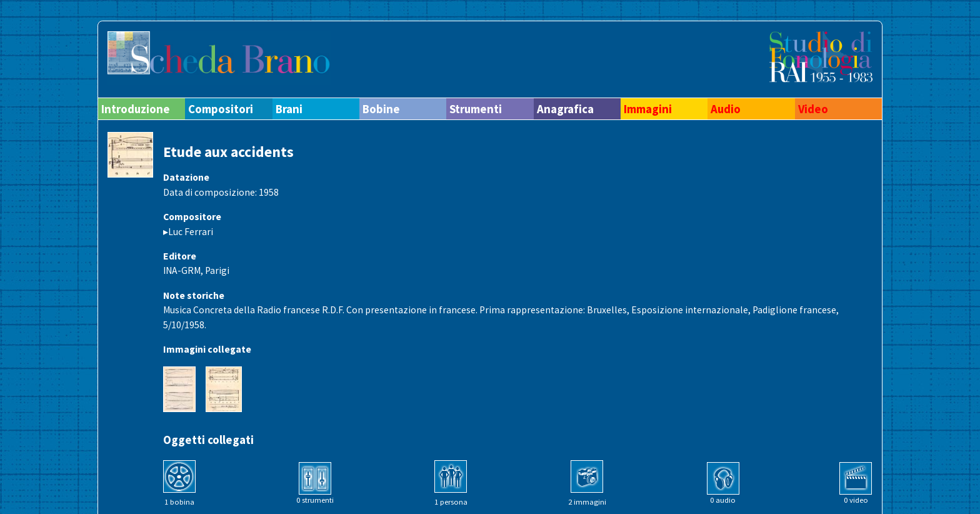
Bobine (381, 109)
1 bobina (179, 502)
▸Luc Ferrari (188, 232)
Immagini (648, 109)
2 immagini (587, 502)
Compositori (221, 109)
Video (813, 109)
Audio (726, 109)
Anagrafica (565, 109)
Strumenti (476, 109)
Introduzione (136, 109)
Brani (289, 109)
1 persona (451, 502)
